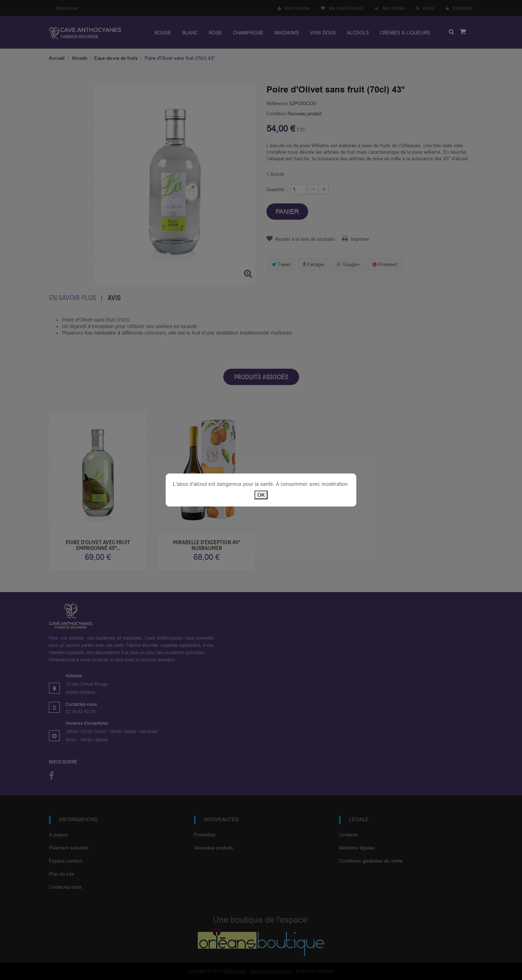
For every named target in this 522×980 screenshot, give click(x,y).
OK (261, 495)
